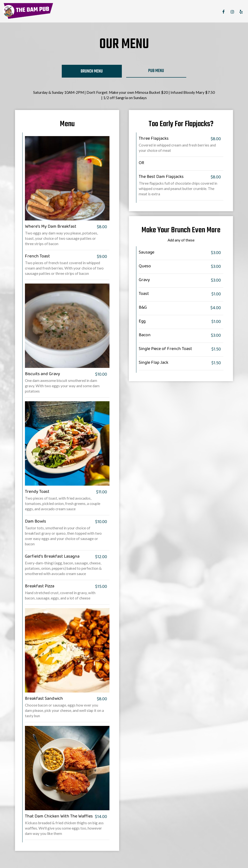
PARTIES (179, 12)
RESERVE (196, 12)
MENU (129, 12)
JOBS (211, 12)
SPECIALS (161, 12)
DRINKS (143, 12)
